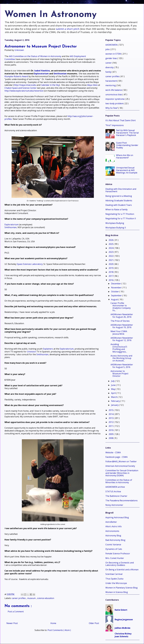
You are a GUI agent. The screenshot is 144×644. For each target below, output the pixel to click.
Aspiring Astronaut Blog (117, 517)
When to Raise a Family (116, 209)
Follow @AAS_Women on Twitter (121, 461)
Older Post (94, 623)
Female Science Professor (118, 554)
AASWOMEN (112, 45)
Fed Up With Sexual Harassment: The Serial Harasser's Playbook (127, 133)
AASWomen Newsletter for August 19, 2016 (122, 326)
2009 (111, 434)
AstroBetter (111, 522)
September (117, 295)
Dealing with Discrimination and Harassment (121, 190)
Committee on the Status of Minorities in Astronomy (119, 481)
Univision (31, 352)
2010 (111, 430)
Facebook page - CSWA (116, 457)
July (113, 381)
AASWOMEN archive (115, 487)
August (115, 299)
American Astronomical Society (120, 466)
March (114, 397)
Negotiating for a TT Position (120, 214)
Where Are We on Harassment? (125, 156)
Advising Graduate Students (119, 201)
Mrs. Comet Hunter (115, 558)
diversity (110, 67)
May (113, 389)
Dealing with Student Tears (119, 205)
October (115, 292)
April (114, 393)
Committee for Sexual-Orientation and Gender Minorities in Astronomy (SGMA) (122, 473)
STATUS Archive (113, 492)
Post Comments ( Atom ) (59, 630)
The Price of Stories (120, 321)
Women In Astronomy (51, 15)
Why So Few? (112, 108)
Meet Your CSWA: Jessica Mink (119, 333)
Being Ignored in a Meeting (119, 196)
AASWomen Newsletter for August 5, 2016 (122, 366)
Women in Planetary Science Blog (121, 588)
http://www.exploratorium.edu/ (24, 91)
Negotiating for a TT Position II (121, 218)
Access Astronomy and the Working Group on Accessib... (121, 358)
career (109, 63)
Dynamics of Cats (114, 549)
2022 (111, 256)
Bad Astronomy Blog (115, 540)
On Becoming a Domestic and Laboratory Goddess (120, 564)
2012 (111, 422)
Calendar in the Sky (50, 85)
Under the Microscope (116, 583)
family (109, 72)
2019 (111, 268)
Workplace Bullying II (116, 228)
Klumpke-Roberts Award (16, 76)
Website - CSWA (113, 452)
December (116, 284)
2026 (111, 240)
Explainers (48, 349)
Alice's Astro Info (114, 526)
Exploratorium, (67, 349)
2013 (111, 418)
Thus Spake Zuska (114, 579)
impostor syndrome (115, 99)
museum (32, 598)
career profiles (19, 598)
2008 (111, 438)
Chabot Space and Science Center (21, 88)
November (116, 288)
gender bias (111, 58)
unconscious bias (114, 94)
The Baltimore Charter (116, 496)
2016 (111, 280)
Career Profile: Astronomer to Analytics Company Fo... (121, 307)
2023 (111, 252)
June (114, 385)
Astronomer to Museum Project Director (119, 374)
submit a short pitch (68, 29)
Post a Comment (16, 612)
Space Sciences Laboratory (30, 264)
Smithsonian (60, 74)
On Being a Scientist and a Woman (122, 570)
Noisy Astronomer (114, 505)
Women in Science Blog (117, 592)
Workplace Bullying (115, 223)
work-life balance (114, 90)
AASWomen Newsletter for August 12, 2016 (122, 339)
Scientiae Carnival (114, 574)
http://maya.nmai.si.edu (25, 85)
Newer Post (12, 623)
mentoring (111, 85)
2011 (111, 426)
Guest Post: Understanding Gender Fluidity (127, 145)
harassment (111, 81)
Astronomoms (112, 531)
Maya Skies (92, 85)
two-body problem (115, 103)
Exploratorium (41, 74)
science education (46, 598)
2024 (111, 248)
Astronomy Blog (113, 536)
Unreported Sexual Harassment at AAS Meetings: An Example (127, 170)
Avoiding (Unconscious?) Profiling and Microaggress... (119, 348)
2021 (111, 260)
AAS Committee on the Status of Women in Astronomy (35, 56)
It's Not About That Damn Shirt (121, 120)
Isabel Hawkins (42, 71)
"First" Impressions (115, 125)
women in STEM (113, 54)
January (115, 405)
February (116, 401)
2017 (111, 276)
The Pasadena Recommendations (121, 500)
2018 (111, 272)
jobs (108, 49)
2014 (111, 414)
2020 (111, 264)
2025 (111, 244)
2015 (111, 410)
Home (53, 623)
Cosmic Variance (113, 545)
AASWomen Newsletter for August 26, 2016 (122, 316)
